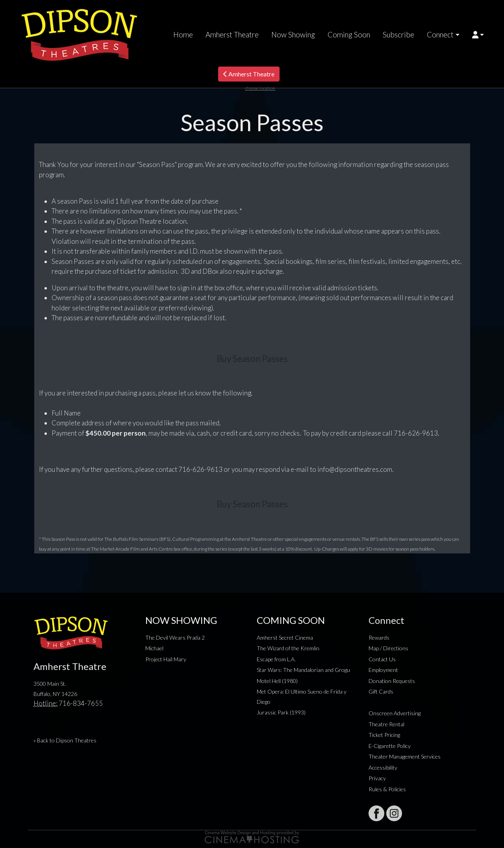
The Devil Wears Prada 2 (175, 637)
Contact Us (382, 659)
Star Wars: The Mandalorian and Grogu (303, 670)
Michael (154, 648)
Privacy (377, 778)
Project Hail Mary (166, 659)
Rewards (379, 637)
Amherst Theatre (232, 35)
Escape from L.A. (276, 659)
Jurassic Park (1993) (281, 712)
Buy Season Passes (252, 359)
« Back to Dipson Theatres (65, 740)
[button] (478, 35)
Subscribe (398, 35)
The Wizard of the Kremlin (288, 648)
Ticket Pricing (384, 735)
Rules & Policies (387, 789)
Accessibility (383, 767)
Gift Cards (381, 691)
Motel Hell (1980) (277, 681)
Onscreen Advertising (395, 713)
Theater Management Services (405, 756)
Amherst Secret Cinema (285, 637)
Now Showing (293, 35)
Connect (440, 35)
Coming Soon (349, 35)
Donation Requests (392, 681)
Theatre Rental (386, 724)
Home (183, 35)
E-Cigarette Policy (390, 746)
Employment (383, 670)
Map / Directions (388, 648)
